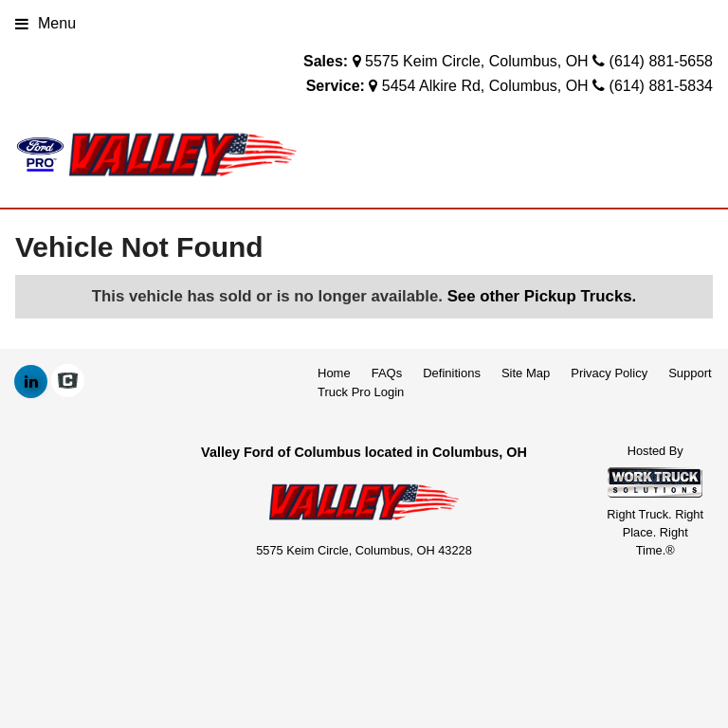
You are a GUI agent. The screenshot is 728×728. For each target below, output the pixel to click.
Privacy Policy (609, 373)
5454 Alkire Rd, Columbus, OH (485, 86)
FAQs (387, 373)
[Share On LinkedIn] (31, 382)
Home (334, 373)
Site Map (526, 373)
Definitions (452, 373)
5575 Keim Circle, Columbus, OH (477, 61)
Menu (45, 23)
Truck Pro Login (361, 392)
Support (690, 373)
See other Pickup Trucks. (542, 296)
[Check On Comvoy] (68, 382)
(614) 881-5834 (661, 86)
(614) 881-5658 (661, 61)
